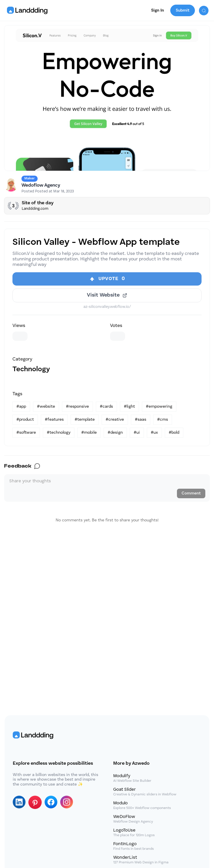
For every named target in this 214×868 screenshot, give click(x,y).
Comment (191, 493)
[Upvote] (107, 279)
